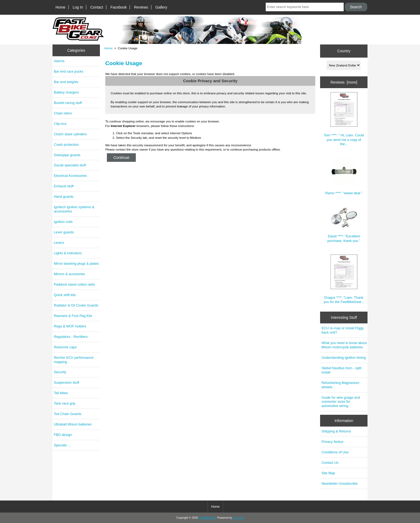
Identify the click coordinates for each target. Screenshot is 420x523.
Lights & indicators (68, 253)
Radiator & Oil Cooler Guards (76, 305)
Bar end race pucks (69, 71)
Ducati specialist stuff (70, 165)
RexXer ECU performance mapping (74, 360)
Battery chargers (66, 92)
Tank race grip (65, 403)
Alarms (59, 61)
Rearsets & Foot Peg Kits (73, 316)
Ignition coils (63, 222)
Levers (59, 243)
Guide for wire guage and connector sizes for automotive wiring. (341, 402)
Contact (97, 7)
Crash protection (66, 145)
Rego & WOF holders (70, 326)
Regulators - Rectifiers (71, 337)
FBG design (63, 435)
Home (60, 7)
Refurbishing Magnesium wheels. (340, 385)
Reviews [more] (344, 82)
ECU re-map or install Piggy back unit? (342, 330)
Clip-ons (60, 124)
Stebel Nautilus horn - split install (341, 370)
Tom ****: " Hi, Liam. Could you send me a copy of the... (344, 119)
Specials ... (62, 445)
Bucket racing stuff (68, 103)
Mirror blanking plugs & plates (76, 264)
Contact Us (330, 463)
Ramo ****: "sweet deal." (344, 176)
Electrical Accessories (70, 176)
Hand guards (64, 197)
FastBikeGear (207, 518)
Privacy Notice (332, 442)
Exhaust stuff (64, 186)
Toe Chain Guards (68, 414)
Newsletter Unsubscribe (340, 483)
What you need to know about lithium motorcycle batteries (344, 345)
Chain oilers (63, 113)
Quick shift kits (65, 295)
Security (60, 372)
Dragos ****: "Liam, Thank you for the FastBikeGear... (344, 279)
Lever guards (64, 232)
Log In (78, 7)
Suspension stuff (66, 382)
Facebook (119, 7)
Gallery (161, 7)
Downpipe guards (67, 155)
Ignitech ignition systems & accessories (74, 209)
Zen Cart (238, 518)
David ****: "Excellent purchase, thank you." (344, 225)
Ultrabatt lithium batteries (73, 424)
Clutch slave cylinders (70, 134)
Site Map (328, 473)
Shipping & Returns (336, 431)
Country (344, 51)
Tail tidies (61, 393)
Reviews (141, 7)
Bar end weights (66, 82)
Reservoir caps (65, 347)
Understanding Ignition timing (344, 358)
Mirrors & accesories (69, 274)
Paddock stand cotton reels (74, 284)
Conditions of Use (335, 452)
